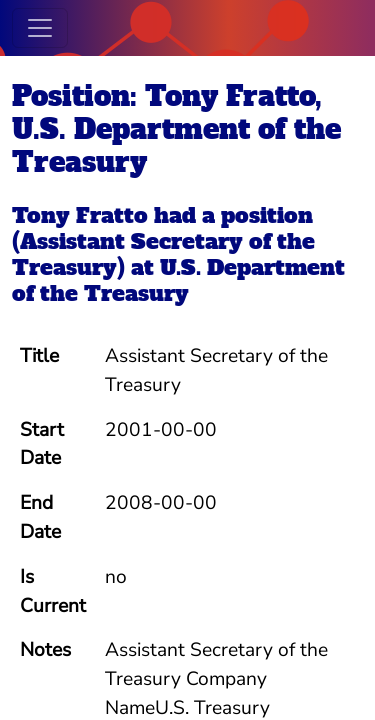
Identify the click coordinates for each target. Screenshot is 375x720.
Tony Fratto (80, 215)
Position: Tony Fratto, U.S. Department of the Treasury (176, 129)
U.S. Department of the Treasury (178, 280)
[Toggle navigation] (40, 28)
